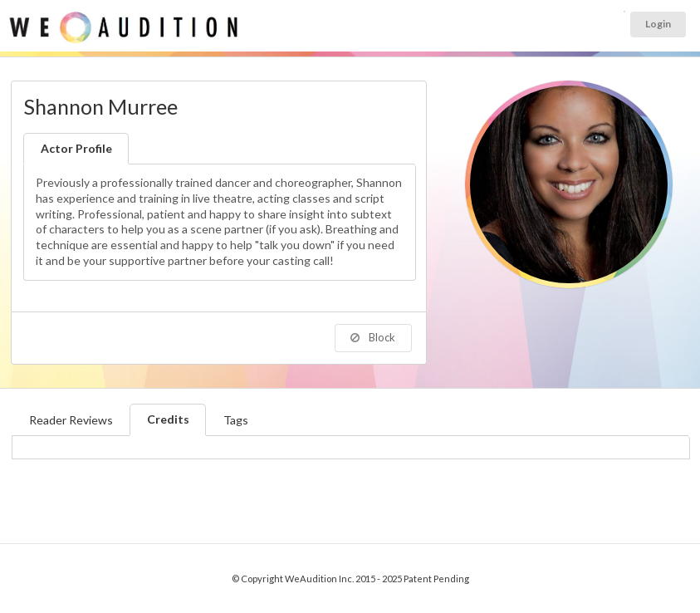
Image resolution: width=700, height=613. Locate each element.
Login (658, 24)
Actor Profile (76, 148)
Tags (236, 420)
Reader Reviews (71, 420)
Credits (168, 419)
